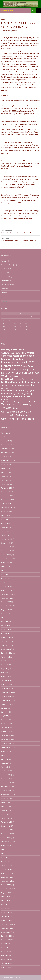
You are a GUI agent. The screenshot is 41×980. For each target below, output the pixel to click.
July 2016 (4, 614)
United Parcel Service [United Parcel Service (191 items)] (14, 411)
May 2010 (4, 905)
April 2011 (5, 861)
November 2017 (7, 551)
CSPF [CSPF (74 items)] (31, 362)
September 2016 (7, 606)
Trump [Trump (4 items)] (16, 408)
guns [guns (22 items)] (30, 382)
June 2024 (5, 515)
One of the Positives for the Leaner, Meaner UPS (20, 239)
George (15, 31)
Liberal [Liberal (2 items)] (15, 385)
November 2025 (7, 453)
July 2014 (4, 708)
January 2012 (6, 826)
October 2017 (6, 555)
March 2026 (5, 437)
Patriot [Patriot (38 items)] (35, 385)
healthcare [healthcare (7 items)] (5, 385)
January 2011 (6, 873)
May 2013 (4, 763)
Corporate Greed (7, 265)
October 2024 (6, 504)
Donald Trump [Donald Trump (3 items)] (17, 380)
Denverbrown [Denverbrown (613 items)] (11, 366)
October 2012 (6, 791)
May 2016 (4, 622)
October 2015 (6, 649)
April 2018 (5, 531)
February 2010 (6, 916)
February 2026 (6, 441)
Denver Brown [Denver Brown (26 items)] (27, 366)
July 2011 (4, 849)
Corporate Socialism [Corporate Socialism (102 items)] (12, 359)
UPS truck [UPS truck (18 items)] (34, 419)
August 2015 (6, 657)
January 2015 (6, 684)
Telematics (5, 281)
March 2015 (5, 677)
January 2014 (6, 732)
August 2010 (6, 893)
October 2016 (6, 602)
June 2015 (5, 665)
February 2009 (6, 963)
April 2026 (5, 433)
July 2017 (4, 567)
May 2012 (4, 810)
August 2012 (6, 798)
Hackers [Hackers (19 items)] (36, 382)
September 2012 (7, 794)
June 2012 (5, 806)
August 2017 (6, 563)
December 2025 (7, 449)
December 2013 (7, 736)
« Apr (3, 336)
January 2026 (6, 445)
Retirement (5, 277)
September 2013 (7, 747)
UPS (3, 292)
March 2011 (5, 865)
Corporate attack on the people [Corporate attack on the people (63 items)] (18, 356)
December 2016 (7, 594)
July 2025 (4, 468)
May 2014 (4, 716)
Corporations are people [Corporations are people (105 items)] (15, 362)
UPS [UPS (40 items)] (29, 412)
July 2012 (4, 802)
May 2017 (4, 574)
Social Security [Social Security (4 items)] (11, 402)
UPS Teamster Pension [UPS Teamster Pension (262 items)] (15, 419)
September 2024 (7, 508)
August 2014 (6, 704)
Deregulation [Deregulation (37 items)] (28, 369)
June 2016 (5, 618)
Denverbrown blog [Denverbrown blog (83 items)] (11, 369)
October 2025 (6, 456)
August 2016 (6, 610)
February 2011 (6, 869)
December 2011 (7, 830)
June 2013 (5, 759)
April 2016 (5, 625)
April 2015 (5, 673)
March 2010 (5, 912)
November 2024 (7, 500)
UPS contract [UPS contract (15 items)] (7, 415)
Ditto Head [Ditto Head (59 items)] (7, 379)
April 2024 (5, 523)
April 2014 (5, 720)
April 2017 (5, 578)
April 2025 (5, 480)
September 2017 (7, 559)
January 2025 (6, 492)
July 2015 (4, 661)
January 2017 (6, 590)
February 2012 (6, 822)
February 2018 (6, 539)
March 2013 (5, 771)
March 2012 (5, 818)
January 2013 (6, 779)
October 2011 (6, 838)
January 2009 (6, 967)
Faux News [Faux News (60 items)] (27, 379)
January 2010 (6, 920)
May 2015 (4, 669)
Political (4, 273)
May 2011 (4, 857)
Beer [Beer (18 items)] (3, 350)
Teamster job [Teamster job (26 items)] (27, 405)
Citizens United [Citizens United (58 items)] (26, 353)
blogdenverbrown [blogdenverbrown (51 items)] (15, 349)
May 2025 (4, 476)
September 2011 (7, 842)
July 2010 (4, 897)
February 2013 (6, 775)
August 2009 (6, 940)
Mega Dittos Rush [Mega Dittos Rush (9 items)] (24, 385)
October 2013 (6, 743)
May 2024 (4, 519)
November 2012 (7, 787)
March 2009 (5, 960)
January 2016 (6, 637)
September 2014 (7, 700)
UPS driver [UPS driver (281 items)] (19, 415)
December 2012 (7, 783)
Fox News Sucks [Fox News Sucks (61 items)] (19, 382)
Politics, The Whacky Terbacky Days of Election (20, 231)
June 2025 (5, 472)
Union (4, 19)
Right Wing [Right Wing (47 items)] (27, 393)
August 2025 (6, 464)
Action (3, 261)
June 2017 (5, 570)
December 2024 (7, 496)
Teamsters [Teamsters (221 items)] (7, 408)
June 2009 (5, 948)
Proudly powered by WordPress (10, 977)
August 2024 (6, 512)
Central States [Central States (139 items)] (10, 353)
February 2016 (6, 633)
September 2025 (7, 460)
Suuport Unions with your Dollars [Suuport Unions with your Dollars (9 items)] (28, 402)
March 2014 (5, 724)
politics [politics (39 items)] (5, 388)
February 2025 (6, 488)
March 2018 (5, 535)
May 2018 (4, 527)
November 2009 (7, 928)
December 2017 (7, 547)
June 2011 (5, 853)
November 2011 (7, 834)
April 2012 (5, 814)
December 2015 (7, 641)
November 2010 (7, 881)
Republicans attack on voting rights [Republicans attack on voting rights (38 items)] (18, 391)
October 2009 (6, 932)
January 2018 (6, 543)
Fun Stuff (4, 269)
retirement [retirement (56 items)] (7, 393)
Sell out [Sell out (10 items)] (4, 402)
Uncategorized (6, 285)
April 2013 (5, 767)
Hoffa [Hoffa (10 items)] (11, 385)
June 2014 (5, 712)
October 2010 (6, 885)
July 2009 (4, 944)
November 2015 (7, 645)
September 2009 (7, 936)
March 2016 (5, 629)
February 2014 (6, 728)
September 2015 (7, 653)
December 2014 (7, 688)
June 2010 (5, 901)
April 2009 (5, 956)
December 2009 (7, 924)
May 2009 (4, 952)
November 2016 (7, 598)
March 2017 (5, 582)
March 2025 (5, 484)
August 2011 (6, 846)
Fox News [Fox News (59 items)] (6, 382)
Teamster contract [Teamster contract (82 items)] (11, 404)
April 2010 (5, 908)
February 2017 (6, 586)
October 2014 (6, 696)
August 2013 (6, 751)
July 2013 (4, 755)
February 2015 (6, 680)
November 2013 (7, 739)
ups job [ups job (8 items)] (29, 416)
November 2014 (7, 692)
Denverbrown (7, 10)
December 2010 (7, 877)
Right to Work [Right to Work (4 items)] (17, 394)
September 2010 (7, 889)
